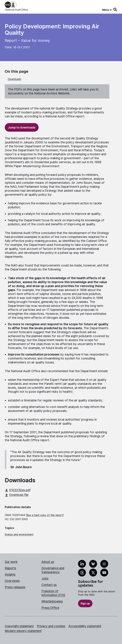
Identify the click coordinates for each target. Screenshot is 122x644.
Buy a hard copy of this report (45, 515)
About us (48, 562)
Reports (10, 568)
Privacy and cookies (51, 626)
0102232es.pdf (18, 490)
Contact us (49, 585)
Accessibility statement (85, 626)
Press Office (50, 608)
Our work (11, 562)
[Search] (115, 10)
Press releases (15, 587)
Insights (10, 575)
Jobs (45, 578)
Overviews (12, 581)
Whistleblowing (52, 601)
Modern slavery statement (23, 631)
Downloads (14, 79)
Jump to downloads (22, 127)
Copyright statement (19, 626)
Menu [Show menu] (106, 10)
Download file (17, 495)
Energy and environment (19, 534)
